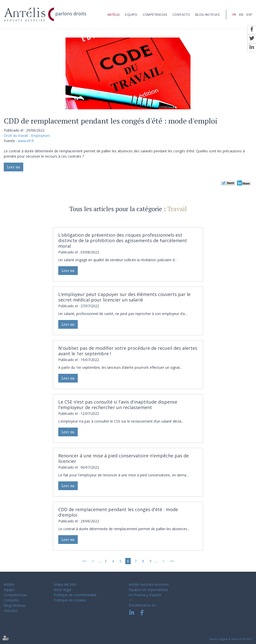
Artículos (11, 611)
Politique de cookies (70, 600)
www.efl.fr (26, 141)
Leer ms (13, 167)
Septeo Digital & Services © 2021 (231, 639)
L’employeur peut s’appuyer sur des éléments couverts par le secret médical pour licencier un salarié (124, 297)
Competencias (155, 15)
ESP (249, 15)
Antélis (114, 15)
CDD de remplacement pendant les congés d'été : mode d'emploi (118, 512)
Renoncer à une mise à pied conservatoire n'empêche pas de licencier (123, 458)
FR (234, 15)
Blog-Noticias (207, 15)
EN (241, 15)
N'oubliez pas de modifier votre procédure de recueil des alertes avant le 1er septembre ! (128, 351)
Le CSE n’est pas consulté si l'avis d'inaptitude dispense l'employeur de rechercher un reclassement (118, 405)
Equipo (131, 15)
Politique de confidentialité (75, 595)
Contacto (181, 15)
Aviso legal (62, 590)
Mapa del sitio (65, 584)
